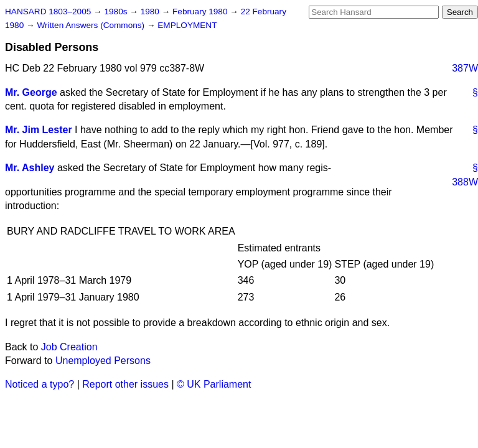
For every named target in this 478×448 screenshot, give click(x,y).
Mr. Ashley (30, 168)
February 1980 (201, 12)
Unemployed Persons (103, 361)
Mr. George (31, 92)
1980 (151, 12)
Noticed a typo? (40, 384)
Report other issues (125, 384)
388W (465, 182)
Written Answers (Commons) (92, 25)
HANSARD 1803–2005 (48, 12)
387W (465, 68)
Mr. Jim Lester (39, 130)
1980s (117, 12)
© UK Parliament (214, 384)
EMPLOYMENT (187, 25)
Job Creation (69, 347)
